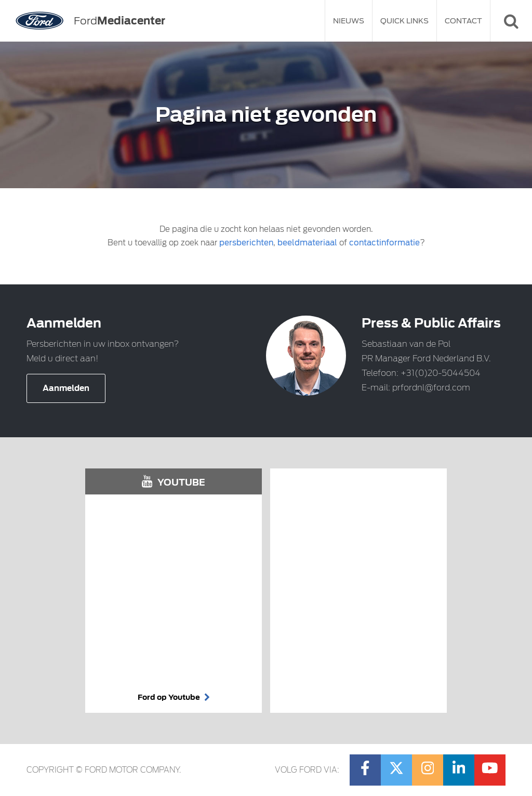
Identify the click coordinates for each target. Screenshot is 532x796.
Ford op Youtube (174, 697)
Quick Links (404, 21)
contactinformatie (384, 243)
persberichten (246, 243)
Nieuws (349, 21)
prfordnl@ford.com (431, 388)
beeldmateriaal (307, 243)
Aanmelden (66, 388)
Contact (463, 21)
